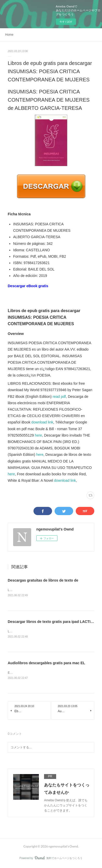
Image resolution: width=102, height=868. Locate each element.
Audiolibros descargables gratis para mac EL (46, 664)
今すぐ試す (66, 22)
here (38, 435)
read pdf (59, 397)
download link (42, 422)
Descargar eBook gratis (28, 286)
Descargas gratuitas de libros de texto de (43, 580)
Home (9, 35)
